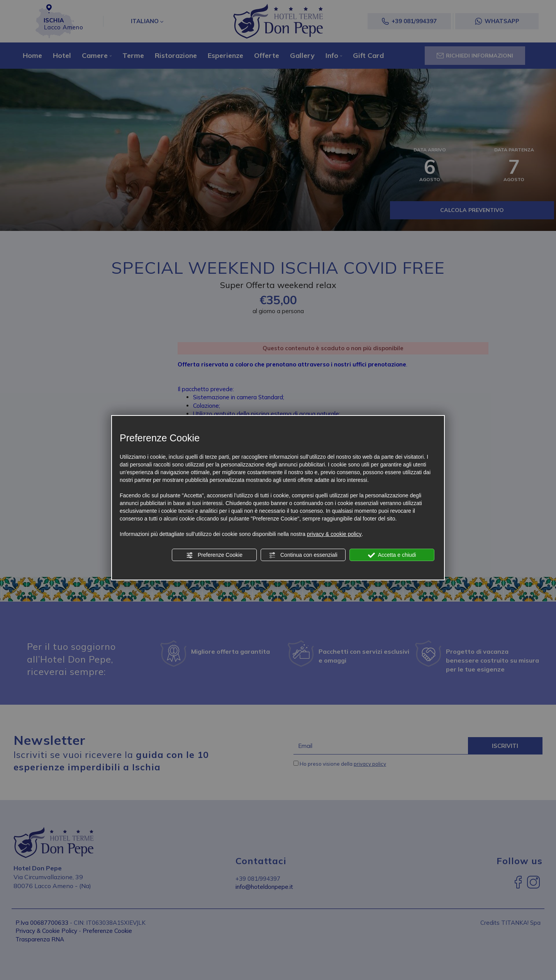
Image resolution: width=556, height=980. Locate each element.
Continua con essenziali (303, 555)
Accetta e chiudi (392, 555)
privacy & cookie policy (334, 534)
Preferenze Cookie (214, 555)
